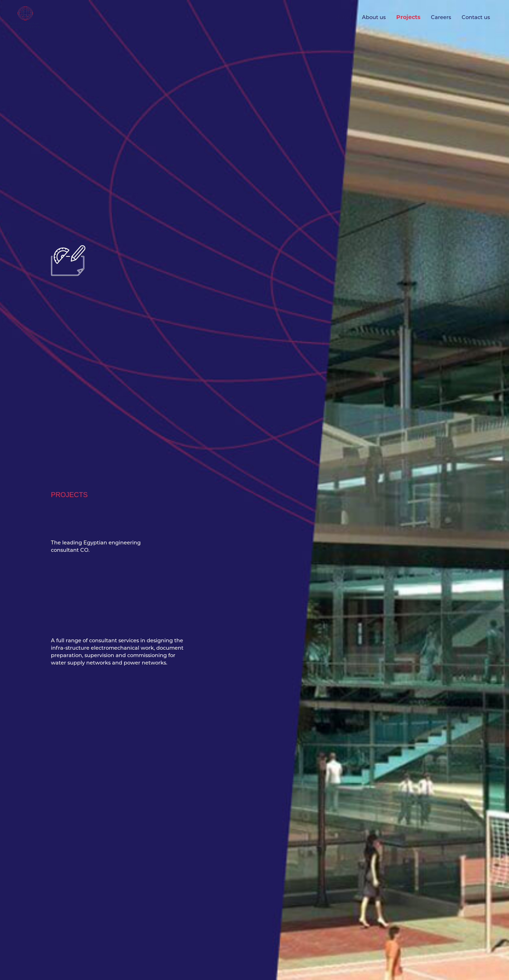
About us (374, 17)
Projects (408, 17)
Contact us (476, 17)
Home (343, 17)
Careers (441, 17)
